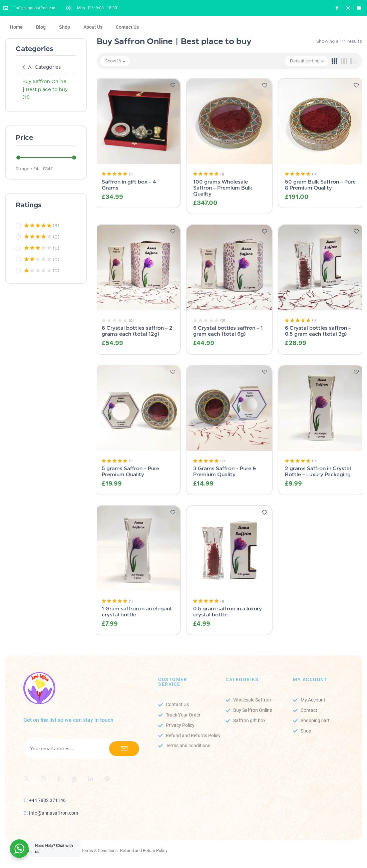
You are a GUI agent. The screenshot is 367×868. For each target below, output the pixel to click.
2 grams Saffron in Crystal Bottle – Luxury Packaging (318, 471)
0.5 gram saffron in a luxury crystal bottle (228, 612)
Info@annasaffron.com (54, 813)
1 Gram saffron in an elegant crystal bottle (137, 612)
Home (16, 27)
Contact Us (127, 27)
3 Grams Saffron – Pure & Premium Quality (225, 471)
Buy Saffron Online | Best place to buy (45, 89)
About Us (93, 27)
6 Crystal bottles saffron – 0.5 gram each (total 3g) (318, 331)
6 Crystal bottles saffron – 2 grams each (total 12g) (137, 331)
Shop (65, 27)
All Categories (44, 67)
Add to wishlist (173, 86)
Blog (41, 27)
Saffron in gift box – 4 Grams (129, 185)
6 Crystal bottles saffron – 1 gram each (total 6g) (228, 331)
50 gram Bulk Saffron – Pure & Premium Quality (320, 185)
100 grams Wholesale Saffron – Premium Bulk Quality (223, 188)
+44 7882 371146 (47, 800)
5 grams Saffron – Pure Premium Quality (130, 471)
